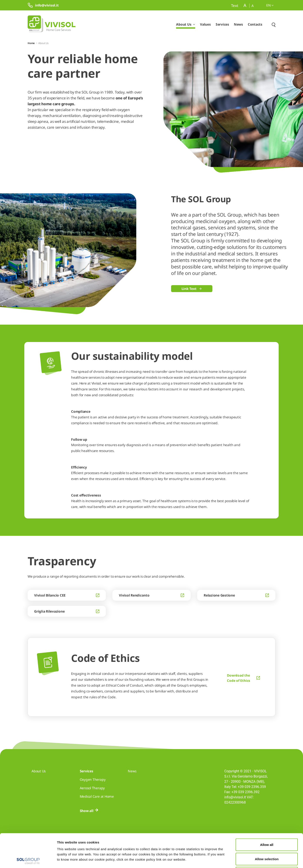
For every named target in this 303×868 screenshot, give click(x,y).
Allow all (267, 811)
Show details (226, 859)
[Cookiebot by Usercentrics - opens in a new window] (28, 860)
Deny (267, 839)
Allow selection (267, 825)
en (270, 5)
